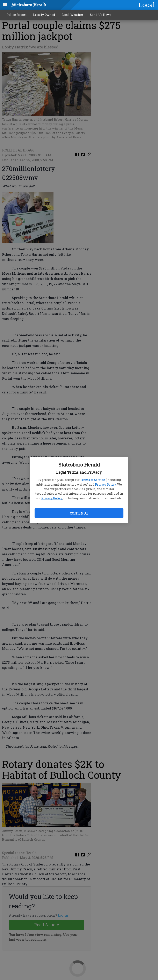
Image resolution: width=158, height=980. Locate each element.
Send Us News (101, 15)
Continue (79, 513)
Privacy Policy (105, 484)
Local (147, 5)
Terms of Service (93, 480)
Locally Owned (44, 15)
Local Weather (73, 15)
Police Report (17, 15)
